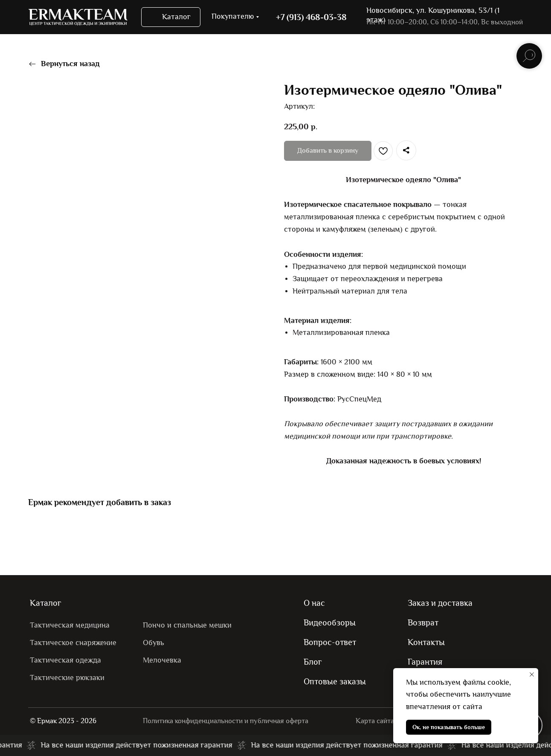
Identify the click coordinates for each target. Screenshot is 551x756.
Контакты (426, 642)
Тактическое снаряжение (73, 643)
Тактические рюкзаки (67, 678)
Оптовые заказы (335, 681)
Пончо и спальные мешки (187, 625)
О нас (314, 603)
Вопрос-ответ (330, 642)
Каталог (46, 603)
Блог (313, 662)
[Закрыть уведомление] (532, 675)
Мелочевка (162, 660)
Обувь (154, 643)
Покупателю (233, 16)
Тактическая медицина (70, 625)
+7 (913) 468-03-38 (311, 17)
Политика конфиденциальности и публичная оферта (226, 721)
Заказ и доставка (440, 603)
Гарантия (425, 662)
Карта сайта (375, 721)
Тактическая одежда (65, 660)
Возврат (423, 622)
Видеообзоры (330, 622)
